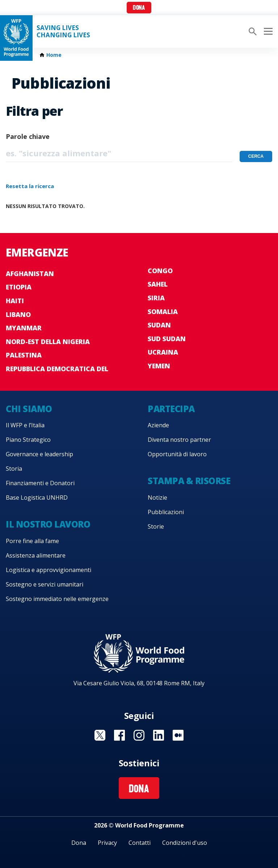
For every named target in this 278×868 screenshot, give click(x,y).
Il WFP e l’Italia (25, 425)
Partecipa (171, 409)
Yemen (159, 366)
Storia (14, 469)
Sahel (158, 284)
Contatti (140, 843)
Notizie (157, 497)
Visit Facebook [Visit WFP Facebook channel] (119, 735)
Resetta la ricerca (30, 186)
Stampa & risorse (189, 481)
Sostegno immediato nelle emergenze (57, 599)
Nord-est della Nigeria (48, 342)
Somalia (163, 312)
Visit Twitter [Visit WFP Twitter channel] (100, 735)
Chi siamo (29, 409)
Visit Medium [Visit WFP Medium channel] (178, 735)
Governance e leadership (39, 454)
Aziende (158, 425)
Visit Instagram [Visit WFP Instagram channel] (139, 735)
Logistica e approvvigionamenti (49, 570)
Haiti (15, 301)
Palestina (24, 355)
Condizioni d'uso (185, 843)
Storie (156, 526)
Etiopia (19, 287)
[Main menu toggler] (267, 31)
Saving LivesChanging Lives (63, 31)
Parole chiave (28, 136)
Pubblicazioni (166, 512)
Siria (156, 298)
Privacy (107, 843)
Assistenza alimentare (36, 555)
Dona (139, 8)
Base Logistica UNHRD (37, 497)
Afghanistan (30, 274)
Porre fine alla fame (32, 541)
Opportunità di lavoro (177, 454)
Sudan (159, 325)
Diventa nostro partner (179, 440)
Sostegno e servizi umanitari (45, 584)
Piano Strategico (28, 440)
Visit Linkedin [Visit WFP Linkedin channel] (159, 735)
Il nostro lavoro (48, 524)
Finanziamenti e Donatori (40, 483)
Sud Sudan (167, 339)
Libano (18, 314)
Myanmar (24, 328)
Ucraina (163, 352)
